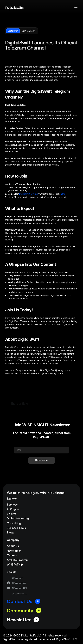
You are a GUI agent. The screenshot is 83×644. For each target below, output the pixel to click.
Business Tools (16, 528)
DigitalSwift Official (29, 194)
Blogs (10, 532)
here (63, 194)
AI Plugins (13, 509)
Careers (12, 555)
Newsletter (14, 551)
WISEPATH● (15, 564)
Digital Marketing (18, 518)
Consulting (14, 523)
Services (12, 505)
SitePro (12, 514)
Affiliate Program (18, 560)
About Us (13, 546)
